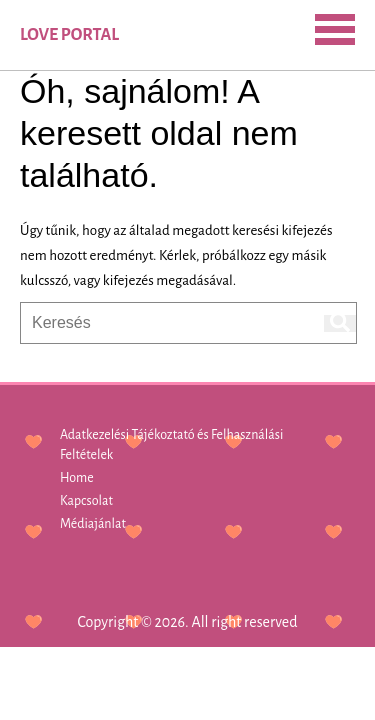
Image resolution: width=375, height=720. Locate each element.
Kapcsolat (86, 501)
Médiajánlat (93, 524)
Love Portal (69, 35)
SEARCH (156, 33)
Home (77, 478)
